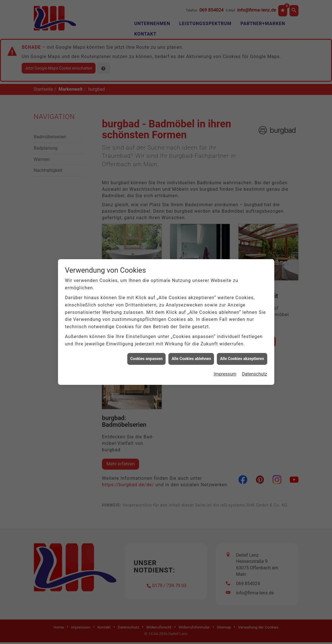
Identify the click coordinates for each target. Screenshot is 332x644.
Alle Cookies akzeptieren (242, 359)
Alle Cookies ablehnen (191, 359)
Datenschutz (254, 374)
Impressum (225, 374)
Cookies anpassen (147, 359)
